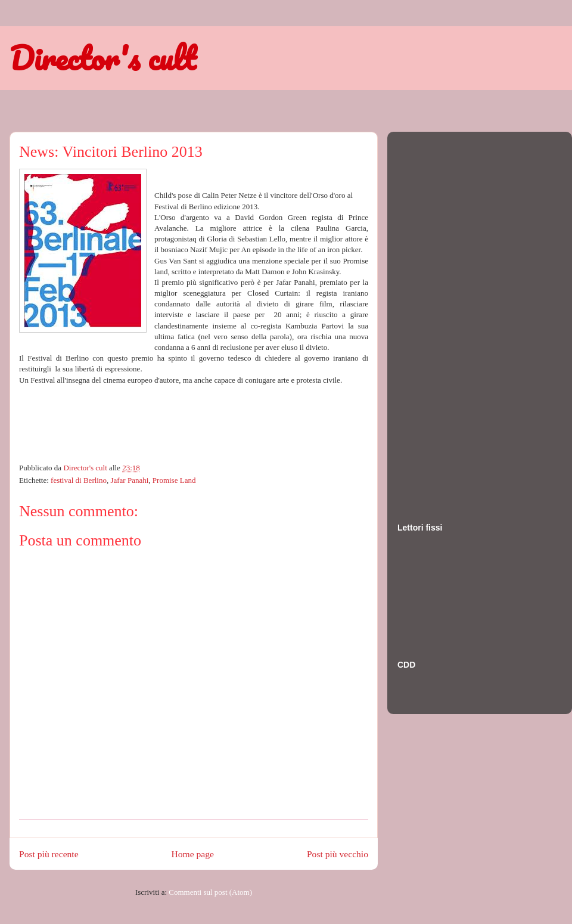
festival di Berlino (79, 480)
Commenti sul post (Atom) (210, 892)
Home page (193, 854)
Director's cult (102, 58)
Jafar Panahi (129, 480)
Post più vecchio (338, 854)
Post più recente (49, 854)
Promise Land (174, 480)
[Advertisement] (445, 315)
